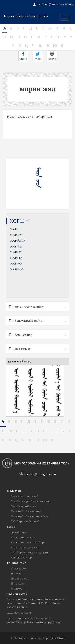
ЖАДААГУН (17, 235)
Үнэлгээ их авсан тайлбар (27, 542)
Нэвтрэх (40, 4)
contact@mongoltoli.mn (40, 474)
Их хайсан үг (19, 532)
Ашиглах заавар (61, 4)
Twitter (17, 573)
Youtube (18, 583)
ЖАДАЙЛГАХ (18, 241)
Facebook (19, 568)
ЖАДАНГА (16, 258)
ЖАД (14, 229)
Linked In (18, 588)
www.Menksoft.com (19, 613)
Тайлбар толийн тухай (25, 521)
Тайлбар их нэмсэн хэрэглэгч (29, 552)
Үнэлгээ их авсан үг (23, 537)
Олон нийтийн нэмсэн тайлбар (31, 516)
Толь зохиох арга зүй (24, 496)
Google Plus (20, 578)
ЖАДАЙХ (16, 246)
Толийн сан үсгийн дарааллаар (31, 501)
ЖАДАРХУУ (17, 269)
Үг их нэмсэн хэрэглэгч (25, 547)
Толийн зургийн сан (23, 506)
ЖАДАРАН (16, 263)
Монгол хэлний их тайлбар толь (26, 16)
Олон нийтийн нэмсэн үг (26, 511)
